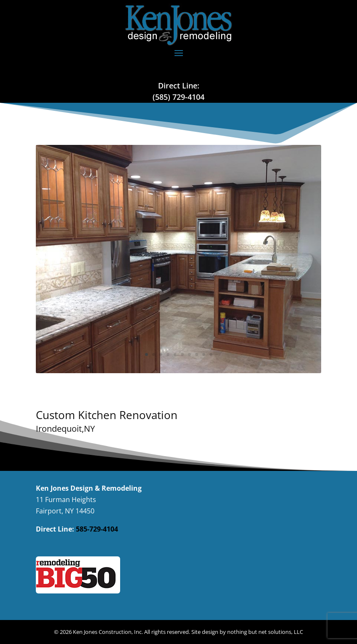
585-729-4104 (97, 529)
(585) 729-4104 (178, 97)
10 (211, 354)
